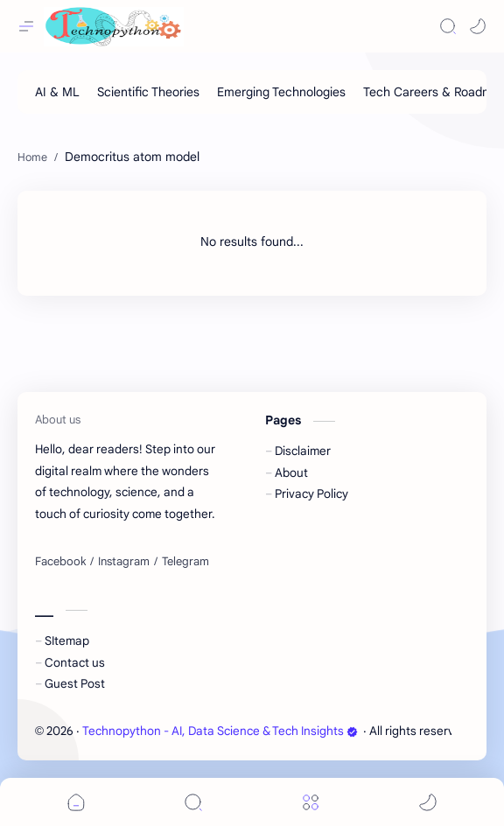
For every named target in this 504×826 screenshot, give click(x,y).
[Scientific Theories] (148, 92)
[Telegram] (185, 562)
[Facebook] (60, 562)
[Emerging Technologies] (281, 92)
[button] (478, 26)
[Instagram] (124, 562)
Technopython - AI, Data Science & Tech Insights (220, 731)
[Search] (448, 26)
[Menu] (311, 802)
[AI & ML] (57, 92)
